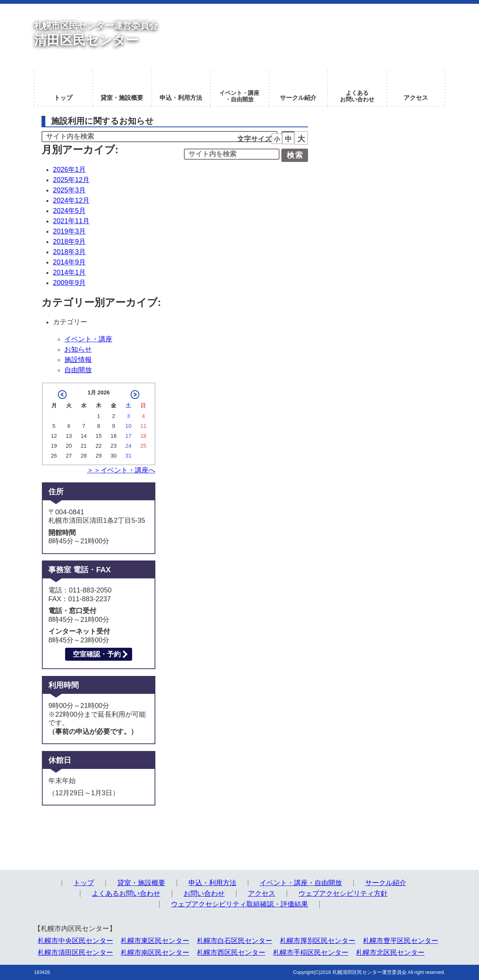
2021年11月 (71, 221)
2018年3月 (69, 252)
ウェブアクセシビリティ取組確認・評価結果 (240, 904)
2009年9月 (69, 283)
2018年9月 (69, 242)
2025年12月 (71, 180)
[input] (232, 154)
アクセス (262, 894)
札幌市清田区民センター (75, 953)
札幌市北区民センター (390, 953)
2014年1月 (69, 272)
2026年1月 (69, 170)
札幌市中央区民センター (75, 941)
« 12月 (62, 395)
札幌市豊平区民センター (401, 941)
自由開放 (78, 370)
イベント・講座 (88, 339)
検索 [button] (295, 155)
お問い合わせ (204, 894)
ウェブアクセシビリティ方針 (343, 894)
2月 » (135, 395)
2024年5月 (69, 211)
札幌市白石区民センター (235, 941)
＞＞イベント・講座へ (121, 470)
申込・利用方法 (212, 883)
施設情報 (78, 360)
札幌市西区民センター (231, 953)
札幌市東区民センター (155, 941)
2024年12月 (71, 200)
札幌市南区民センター (155, 953)
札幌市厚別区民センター (318, 941)
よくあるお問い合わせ (126, 894)
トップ (84, 883)
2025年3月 (69, 190)
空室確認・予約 (97, 654)
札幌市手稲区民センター (311, 953)
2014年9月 (69, 262)
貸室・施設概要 (141, 883)
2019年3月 (69, 231)
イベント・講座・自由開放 (301, 883)
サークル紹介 (386, 883)
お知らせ (78, 349)
